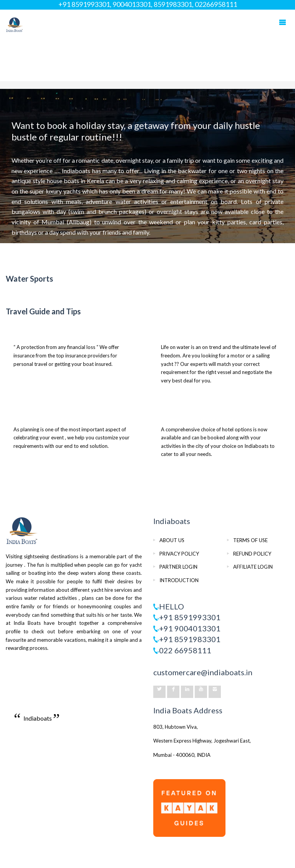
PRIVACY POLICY (179, 554)
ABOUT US (172, 540)
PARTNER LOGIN (178, 567)
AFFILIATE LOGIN (253, 567)
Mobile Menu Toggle (282, 22)
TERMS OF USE (250, 540)
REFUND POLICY (252, 554)
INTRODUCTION (179, 580)
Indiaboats (38, 718)
